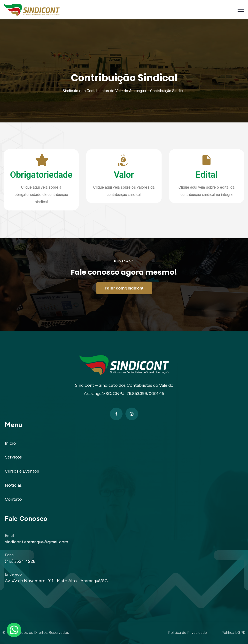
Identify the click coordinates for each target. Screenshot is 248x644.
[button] (14, 630)
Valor (109, 175)
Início (10, 443)
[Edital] (191, 160)
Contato (13, 499)
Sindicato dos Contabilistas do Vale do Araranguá (104, 91)
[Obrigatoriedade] (26, 160)
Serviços (13, 457)
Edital (191, 175)
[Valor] (108, 160)
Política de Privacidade (187, 632)
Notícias (13, 485)
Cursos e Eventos (22, 471)
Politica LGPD (233, 632)
